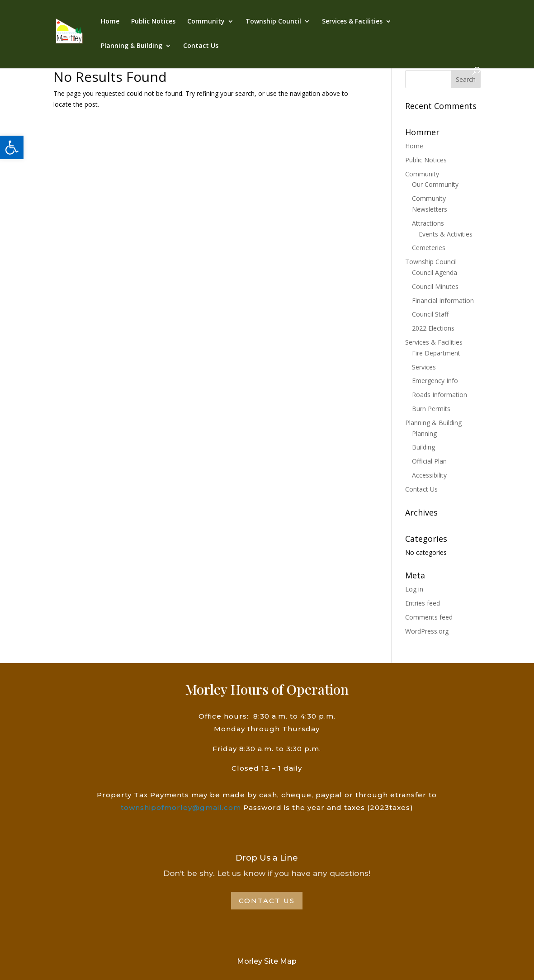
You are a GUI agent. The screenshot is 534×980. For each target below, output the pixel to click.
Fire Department (436, 353)
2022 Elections (433, 328)
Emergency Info (435, 381)
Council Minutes (435, 286)
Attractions (428, 223)
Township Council (273, 22)
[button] (12, 147)
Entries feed (423, 603)
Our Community (435, 184)
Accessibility (429, 475)
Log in (414, 589)
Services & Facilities (352, 22)
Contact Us (201, 46)
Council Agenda (435, 272)
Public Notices (153, 22)
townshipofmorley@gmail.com (181, 807)
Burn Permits (431, 409)
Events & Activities (446, 234)
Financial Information (443, 301)
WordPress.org (427, 631)
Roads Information (439, 395)
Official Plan (429, 461)
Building (423, 447)
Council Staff (430, 314)
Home (110, 22)
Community (206, 22)
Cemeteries (429, 248)
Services (424, 367)
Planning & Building (132, 46)
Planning (424, 433)
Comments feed (429, 617)
